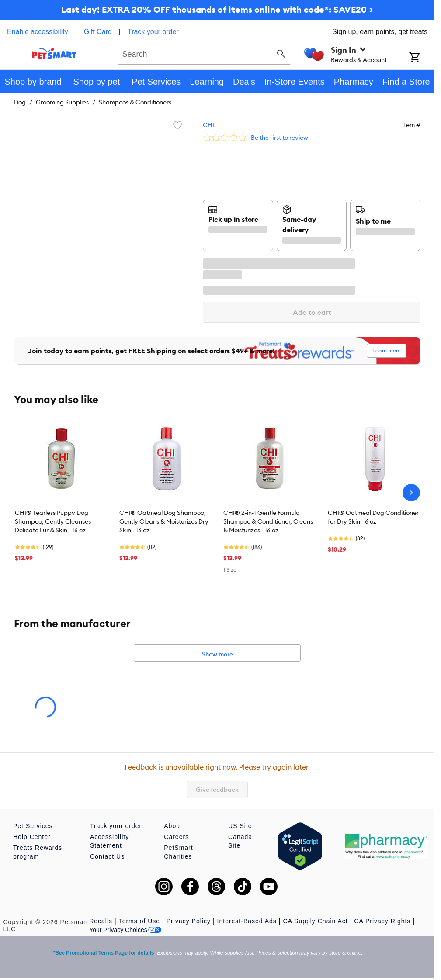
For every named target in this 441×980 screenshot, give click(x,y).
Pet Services (33, 826)
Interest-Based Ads (247, 921)
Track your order (153, 32)
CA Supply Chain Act (316, 921)
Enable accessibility (38, 32)
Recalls (101, 921)
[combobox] (204, 53)
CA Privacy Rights (382, 921)
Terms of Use (139, 921)
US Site (240, 826)
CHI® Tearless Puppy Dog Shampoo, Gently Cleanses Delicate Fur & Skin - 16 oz (53, 521)
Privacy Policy (189, 921)
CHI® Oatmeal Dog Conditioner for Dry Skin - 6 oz (373, 517)
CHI (208, 125)
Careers (176, 837)
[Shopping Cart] (422, 58)
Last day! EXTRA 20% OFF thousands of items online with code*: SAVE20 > (217, 9)
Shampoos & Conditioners (135, 102)
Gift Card (98, 32)
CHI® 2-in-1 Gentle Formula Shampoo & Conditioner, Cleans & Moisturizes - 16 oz (268, 521)
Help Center (32, 837)
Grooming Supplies (62, 102)
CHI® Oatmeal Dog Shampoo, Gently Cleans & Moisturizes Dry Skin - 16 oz (164, 521)
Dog (20, 102)
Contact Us (107, 856)
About (173, 826)
